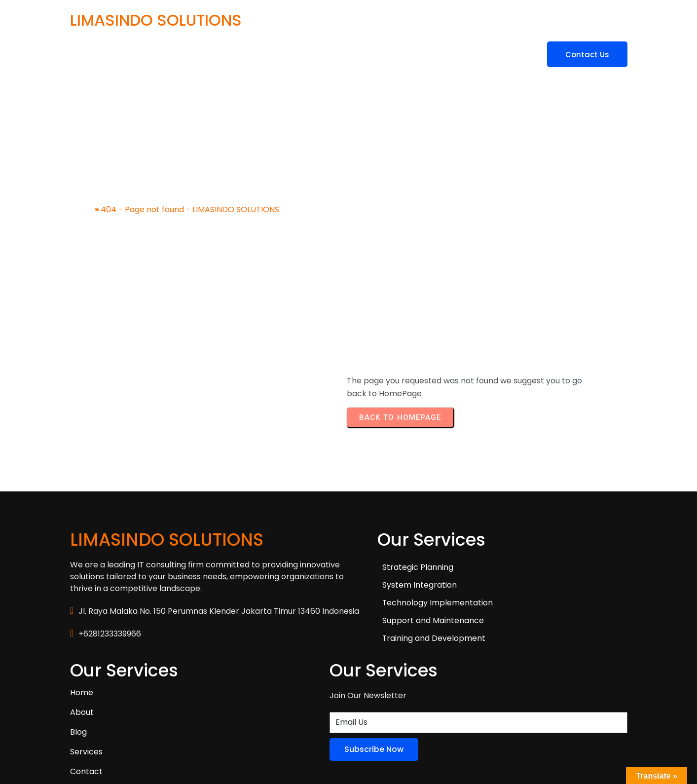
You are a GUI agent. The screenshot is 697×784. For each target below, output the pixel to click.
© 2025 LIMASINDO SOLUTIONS (128, 738)
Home (82, 202)
